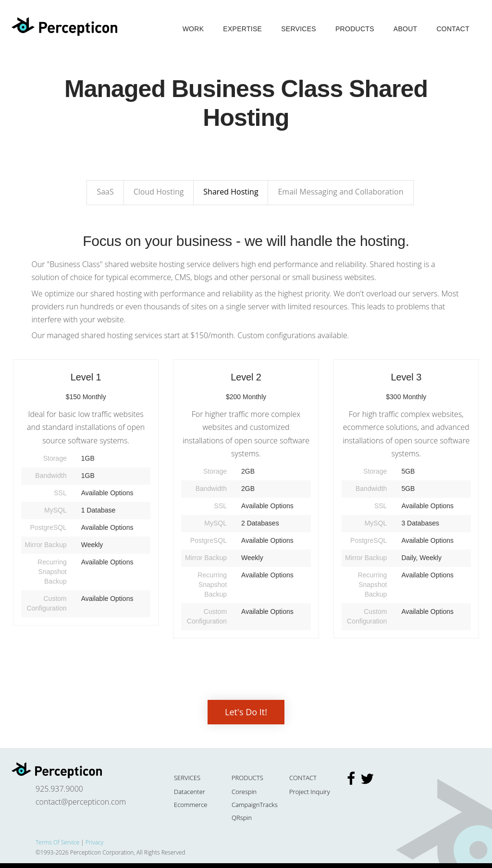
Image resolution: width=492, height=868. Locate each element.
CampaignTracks (255, 805)
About (406, 29)
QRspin (242, 818)
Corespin (244, 792)
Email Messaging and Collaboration (340, 192)
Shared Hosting (231, 192)
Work (193, 29)
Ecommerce (191, 805)
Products (355, 29)
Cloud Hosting (159, 192)
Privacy (94, 842)
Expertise (242, 29)
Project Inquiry (310, 792)
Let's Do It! (246, 712)
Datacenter (190, 792)
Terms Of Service (57, 842)
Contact (453, 29)
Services (299, 29)
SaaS (105, 192)
